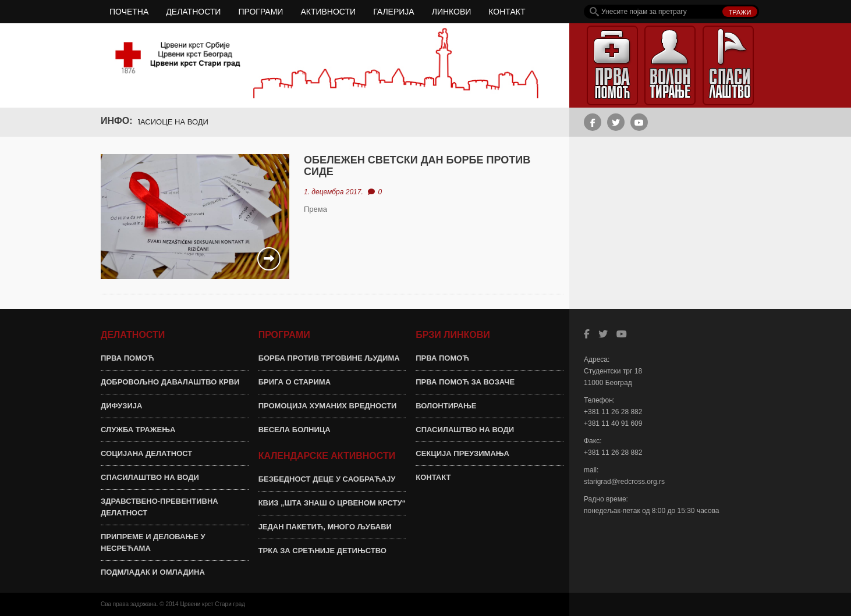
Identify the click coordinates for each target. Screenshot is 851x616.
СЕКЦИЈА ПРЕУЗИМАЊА (462, 453)
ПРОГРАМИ (260, 12)
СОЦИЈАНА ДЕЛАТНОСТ (146, 453)
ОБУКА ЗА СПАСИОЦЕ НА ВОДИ (154, 122)
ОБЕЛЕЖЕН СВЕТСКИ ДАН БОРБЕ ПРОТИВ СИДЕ (417, 166)
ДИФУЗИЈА (121, 406)
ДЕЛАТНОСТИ (193, 12)
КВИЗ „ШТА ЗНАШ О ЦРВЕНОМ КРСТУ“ (332, 503)
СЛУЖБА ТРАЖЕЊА (138, 430)
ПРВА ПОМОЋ (127, 358)
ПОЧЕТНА (129, 12)
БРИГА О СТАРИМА (295, 382)
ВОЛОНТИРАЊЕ (446, 406)
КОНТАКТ (507, 12)
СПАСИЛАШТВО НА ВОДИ (150, 477)
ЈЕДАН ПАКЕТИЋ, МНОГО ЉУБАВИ (325, 527)
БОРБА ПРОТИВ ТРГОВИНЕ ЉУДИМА (329, 358)
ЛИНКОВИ (452, 12)
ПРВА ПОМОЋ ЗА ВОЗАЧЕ (465, 382)
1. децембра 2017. (334, 192)
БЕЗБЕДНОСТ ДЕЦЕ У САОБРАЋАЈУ (327, 479)
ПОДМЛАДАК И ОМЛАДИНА (153, 572)
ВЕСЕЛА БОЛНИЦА (295, 430)
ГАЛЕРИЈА (394, 12)
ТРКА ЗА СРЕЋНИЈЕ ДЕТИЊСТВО (322, 551)
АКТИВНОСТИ (328, 12)
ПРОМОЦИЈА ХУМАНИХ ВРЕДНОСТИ (328, 406)
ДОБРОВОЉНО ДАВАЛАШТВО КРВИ (170, 382)
